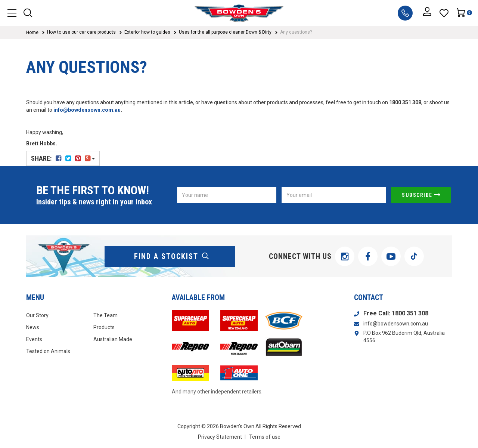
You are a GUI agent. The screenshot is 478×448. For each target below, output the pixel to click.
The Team (105, 315)
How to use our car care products (81, 32)
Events (34, 339)
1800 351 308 (410, 313)
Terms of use (265, 437)
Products (104, 327)
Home (32, 33)
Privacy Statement (220, 437)
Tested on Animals (48, 351)
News (33, 327)
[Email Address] (334, 195)
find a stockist (172, 256)
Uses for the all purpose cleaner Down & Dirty (225, 32)
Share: (63, 158)
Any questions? (296, 32)
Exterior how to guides (147, 32)
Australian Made (113, 339)
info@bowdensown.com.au (87, 110)
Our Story (37, 315)
